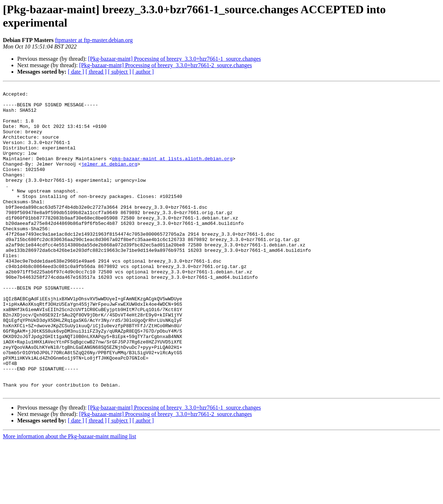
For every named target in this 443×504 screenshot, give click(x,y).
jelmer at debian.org (109, 180)
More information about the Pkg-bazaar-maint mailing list (69, 498)
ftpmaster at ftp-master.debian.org (94, 40)
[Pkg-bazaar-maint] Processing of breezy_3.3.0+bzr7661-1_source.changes (174, 59)
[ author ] (143, 72)
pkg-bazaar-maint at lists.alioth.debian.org (172, 174)
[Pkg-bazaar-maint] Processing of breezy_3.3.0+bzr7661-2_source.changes (165, 65)
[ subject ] (120, 72)
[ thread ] (96, 72)
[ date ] (76, 72)
